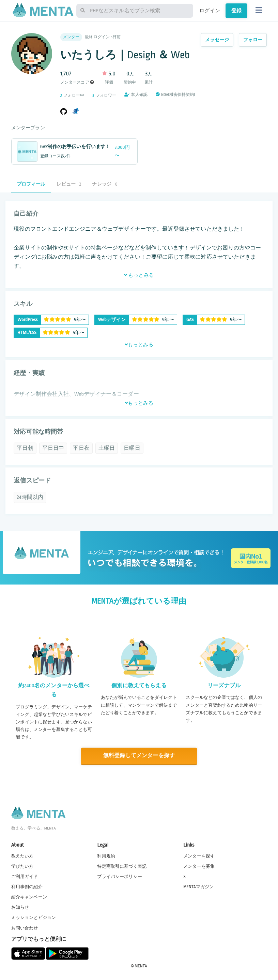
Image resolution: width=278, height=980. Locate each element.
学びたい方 (22, 866)
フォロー (253, 40)
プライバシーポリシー (120, 877)
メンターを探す (199, 856)
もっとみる (139, 275)
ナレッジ (105, 184)
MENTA (141, 966)
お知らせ (20, 907)
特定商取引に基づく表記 (122, 866)
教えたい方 (22, 856)
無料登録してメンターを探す (139, 756)
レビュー (69, 184)
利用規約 (106, 856)
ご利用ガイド (25, 877)
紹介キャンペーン (29, 897)
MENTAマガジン (198, 887)
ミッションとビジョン (34, 918)
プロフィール (31, 184)
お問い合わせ (25, 928)
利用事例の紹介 (27, 887)
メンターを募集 (199, 866)
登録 (236, 11)
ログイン (210, 11)
